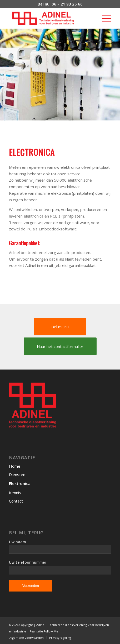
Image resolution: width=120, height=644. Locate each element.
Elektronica (20, 483)
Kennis (15, 493)
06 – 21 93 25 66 (67, 4)
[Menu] (104, 18)
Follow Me (51, 631)
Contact (16, 501)
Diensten (17, 474)
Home (15, 466)
